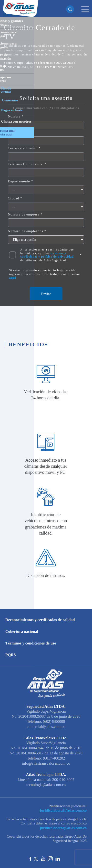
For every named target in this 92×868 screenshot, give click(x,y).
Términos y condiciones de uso (31, 643)
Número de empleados (26, 231)
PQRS (11, 655)
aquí (13, 278)
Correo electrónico (23, 148)
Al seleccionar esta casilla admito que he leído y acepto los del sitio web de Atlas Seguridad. (47, 255)
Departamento (19, 181)
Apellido (15, 132)
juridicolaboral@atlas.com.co (65, 810)
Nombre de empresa (24, 214)
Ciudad (13, 198)
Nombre (14, 116)
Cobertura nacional (22, 631)
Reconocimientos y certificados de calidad (40, 620)
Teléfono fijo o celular (26, 164)
